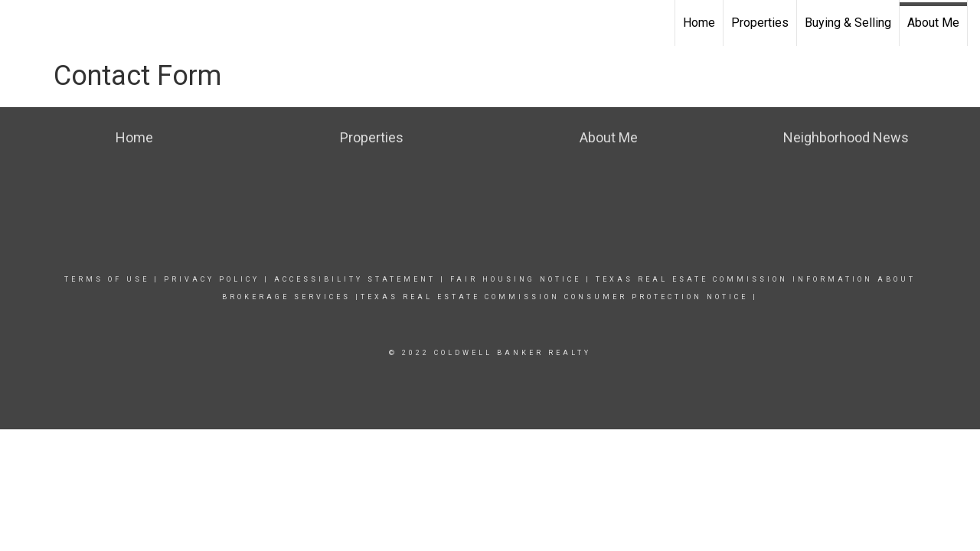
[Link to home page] (20, 23)
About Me (933, 23)
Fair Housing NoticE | (521, 279)
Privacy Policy (212, 279)
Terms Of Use (107, 279)
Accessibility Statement (355, 279)
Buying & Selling (848, 23)
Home (699, 23)
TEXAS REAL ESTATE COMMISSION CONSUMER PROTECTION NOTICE (554, 297)
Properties (760, 23)
